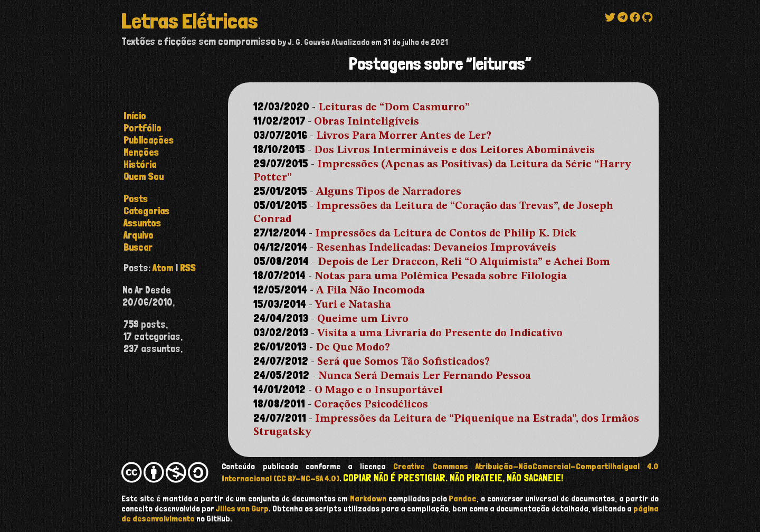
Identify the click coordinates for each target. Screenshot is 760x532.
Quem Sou (144, 177)
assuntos (142, 223)
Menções (141, 152)
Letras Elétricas (189, 21)
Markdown (368, 498)
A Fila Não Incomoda (370, 291)
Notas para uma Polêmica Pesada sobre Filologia (441, 277)
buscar (138, 247)
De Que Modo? (353, 348)
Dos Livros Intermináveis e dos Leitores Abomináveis (454, 150)
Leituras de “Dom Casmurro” (394, 108)
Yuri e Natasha (353, 305)
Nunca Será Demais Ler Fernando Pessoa (425, 376)
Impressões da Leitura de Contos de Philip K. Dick (446, 234)
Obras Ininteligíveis (367, 122)
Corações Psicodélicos (371, 405)
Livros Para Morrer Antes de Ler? (404, 136)
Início (135, 116)
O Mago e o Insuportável (379, 391)
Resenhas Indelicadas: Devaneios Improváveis (436, 248)
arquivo (139, 235)
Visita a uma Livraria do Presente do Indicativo (440, 334)
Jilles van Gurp (242, 509)
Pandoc (463, 498)
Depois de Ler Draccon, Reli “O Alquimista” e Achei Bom (464, 262)
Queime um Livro (363, 319)
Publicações (149, 140)
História (140, 164)
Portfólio (142, 128)
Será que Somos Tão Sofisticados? (403, 362)
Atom (163, 268)
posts (136, 199)
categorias (146, 211)
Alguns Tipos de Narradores (389, 192)
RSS (188, 268)
